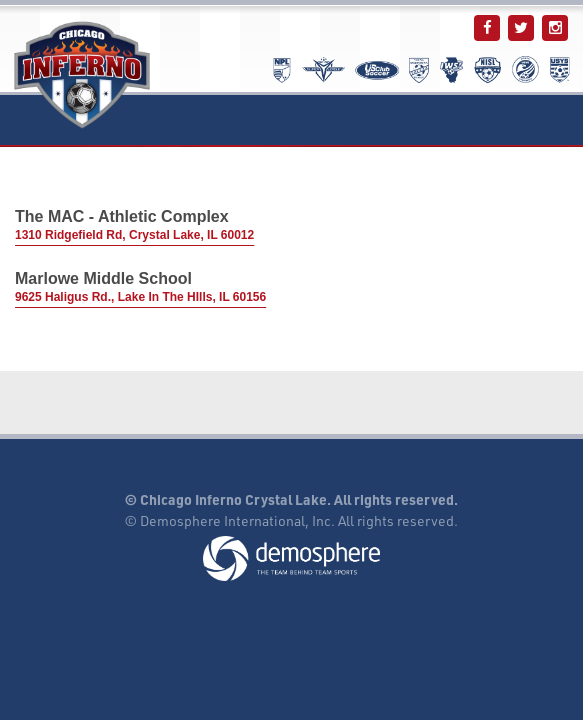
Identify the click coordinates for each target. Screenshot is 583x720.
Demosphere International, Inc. (237, 520)
